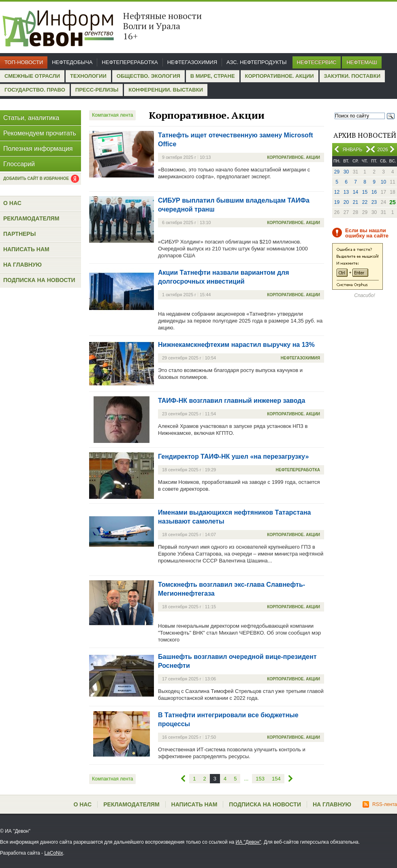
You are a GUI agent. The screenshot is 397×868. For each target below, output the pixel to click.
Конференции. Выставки (166, 90)
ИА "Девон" (249, 842)
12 (337, 192)
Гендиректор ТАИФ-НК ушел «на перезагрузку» (233, 456)
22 (365, 202)
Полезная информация (38, 149)
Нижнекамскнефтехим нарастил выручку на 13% (236, 345)
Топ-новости (24, 62)
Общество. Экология (148, 76)
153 (260, 779)
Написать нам (26, 249)
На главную (22, 265)
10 (383, 182)
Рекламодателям (31, 218)
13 (346, 192)
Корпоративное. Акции (280, 76)
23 (374, 202)
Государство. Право (35, 90)
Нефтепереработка (130, 62)
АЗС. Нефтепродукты (256, 62)
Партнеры (19, 234)
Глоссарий (19, 164)
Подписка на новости (39, 280)
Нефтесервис (317, 62)
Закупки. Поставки (352, 76)
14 (355, 192)
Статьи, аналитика (31, 118)
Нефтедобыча (72, 62)
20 (346, 202)
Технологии (88, 76)
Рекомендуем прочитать (40, 133)
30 (346, 172)
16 (374, 192)
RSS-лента (380, 804)
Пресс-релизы (97, 90)
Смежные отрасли (32, 76)
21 (355, 202)
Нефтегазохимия (192, 62)
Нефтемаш (362, 62)
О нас (12, 203)
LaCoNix (53, 853)
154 (276, 779)
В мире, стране (213, 76)
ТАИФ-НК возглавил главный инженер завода (232, 401)
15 (365, 192)
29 (337, 172)
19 (337, 202)
